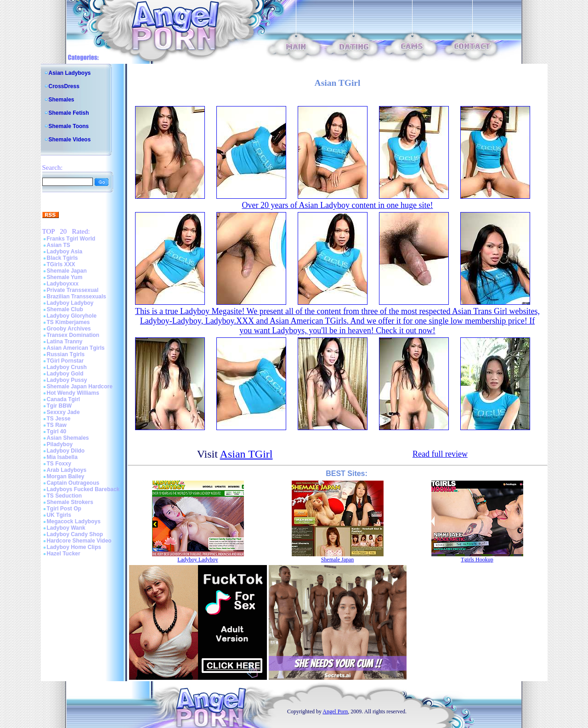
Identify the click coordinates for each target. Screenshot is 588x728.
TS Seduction (65, 496)
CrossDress (64, 86)
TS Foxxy (59, 464)
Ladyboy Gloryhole (72, 316)
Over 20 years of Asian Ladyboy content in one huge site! (338, 205)
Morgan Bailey (66, 476)
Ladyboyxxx (63, 284)
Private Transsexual (73, 290)
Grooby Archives (69, 329)
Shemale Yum (65, 277)
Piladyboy (60, 444)
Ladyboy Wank (66, 528)
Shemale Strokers (70, 502)
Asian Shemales (68, 438)
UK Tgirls (59, 515)
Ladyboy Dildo (66, 451)
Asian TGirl (246, 454)
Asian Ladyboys (70, 73)
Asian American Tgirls (76, 348)
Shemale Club (65, 309)
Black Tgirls (62, 258)
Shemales (62, 100)
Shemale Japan (67, 271)
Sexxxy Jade (63, 412)
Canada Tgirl (64, 399)
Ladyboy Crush (67, 367)
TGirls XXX (61, 264)
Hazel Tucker (64, 554)
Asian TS (59, 245)
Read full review (440, 454)
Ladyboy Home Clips (74, 547)
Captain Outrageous (73, 483)
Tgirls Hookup (477, 560)
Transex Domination (73, 335)
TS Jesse (59, 419)
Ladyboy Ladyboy (70, 303)
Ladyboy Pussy (67, 380)
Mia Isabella (62, 457)
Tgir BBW (59, 406)
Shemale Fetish (69, 113)
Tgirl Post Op (64, 509)
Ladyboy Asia (65, 252)
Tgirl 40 (57, 431)
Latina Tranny (65, 342)
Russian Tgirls (66, 354)
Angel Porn (335, 711)
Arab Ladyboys (67, 470)
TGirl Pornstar (65, 361)
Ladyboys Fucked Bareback (83, 489)
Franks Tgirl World (71, 239)
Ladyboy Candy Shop (75, 534)
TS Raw (57, 425)
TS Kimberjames (68, 322)
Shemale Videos (70, 140)
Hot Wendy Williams (73, 393)
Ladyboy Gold (65, 374)
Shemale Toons (69, 126)
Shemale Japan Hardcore (80, 386)
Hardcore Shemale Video (79, 541)
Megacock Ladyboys (74, 521)
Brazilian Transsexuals (76, 297)
